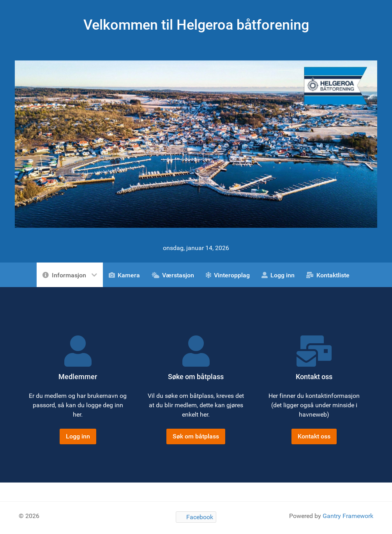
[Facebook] (196, 517)
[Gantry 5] (196, 144)
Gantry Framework (348, 516)
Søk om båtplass (196, 436)
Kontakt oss (314, 436)
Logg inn (78, 436)
